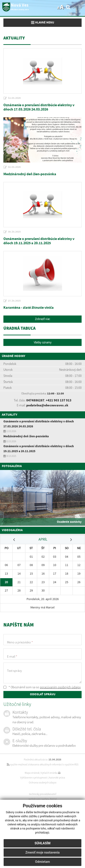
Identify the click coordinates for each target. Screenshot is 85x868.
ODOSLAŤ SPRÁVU (43, 694)
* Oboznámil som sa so (42, 687)
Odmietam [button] (42, 862)
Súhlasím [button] (43, 843)
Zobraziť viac (42, 319)
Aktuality (10, 415)
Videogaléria (12, 530)
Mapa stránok (32, 773)
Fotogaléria (12, 466)
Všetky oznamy (43, 342)
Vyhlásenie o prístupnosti (34, 778)
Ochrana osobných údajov (43, 783)
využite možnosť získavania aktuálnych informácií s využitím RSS (43, 764)
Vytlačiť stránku (51, 773)
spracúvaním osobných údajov (60, 687)
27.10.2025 (14, 301)
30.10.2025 (14, 232)
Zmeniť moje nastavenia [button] (42, 852)
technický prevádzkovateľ (43, 794)
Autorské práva (57, 778)
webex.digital (49, 799)
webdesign (34, 799)
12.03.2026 (14, 98)
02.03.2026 (14, 167)
